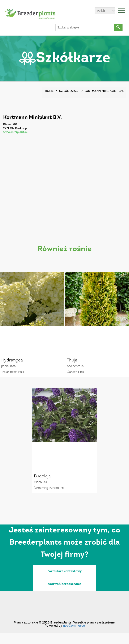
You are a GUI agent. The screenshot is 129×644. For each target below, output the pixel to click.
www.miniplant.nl (15, 132)
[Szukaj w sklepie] (85, 27)
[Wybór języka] (105, 11)
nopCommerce (74, 626)
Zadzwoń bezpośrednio (64, 584)
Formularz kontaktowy (64, 571)
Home (49, 91)
